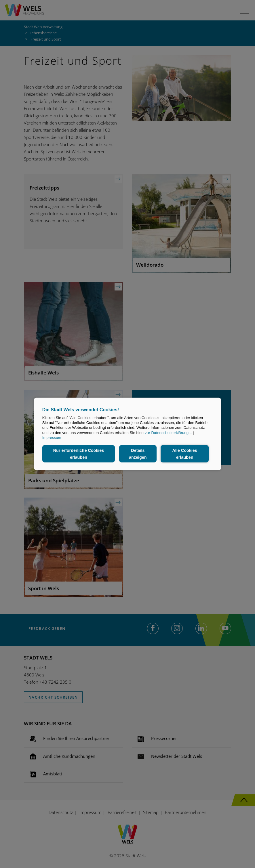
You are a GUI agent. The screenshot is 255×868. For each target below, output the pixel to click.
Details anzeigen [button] (138, 454)
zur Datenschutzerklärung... (168, 433)
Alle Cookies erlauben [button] (184, 454)
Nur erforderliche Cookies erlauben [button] (79, 454)
